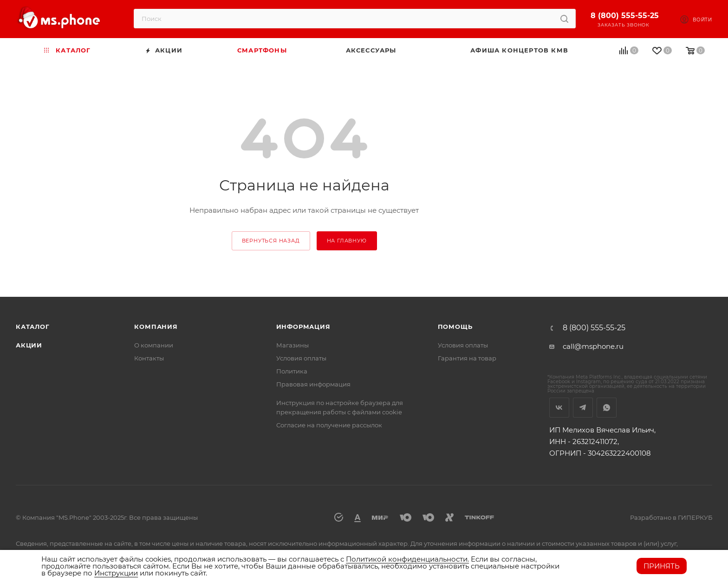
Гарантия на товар (467, 358)
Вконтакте (559, 408)
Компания (156, 327)
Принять (662, 566)
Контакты (149, 358)
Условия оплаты (301, 358)
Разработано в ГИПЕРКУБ (671, 517)
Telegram (583, 408)
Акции (29, 345)
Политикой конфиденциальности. (407, 559)
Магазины (292, 345)
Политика (292, 371)
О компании (154, 345)
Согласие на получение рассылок (329, 425)
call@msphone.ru (593, 346)
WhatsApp (607, 408)
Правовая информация (313, 384)
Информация (303, 327)
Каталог (33, 327)
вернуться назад (271, 241)
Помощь (455, 327)
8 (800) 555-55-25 (625, 16)
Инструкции (116, 573)
